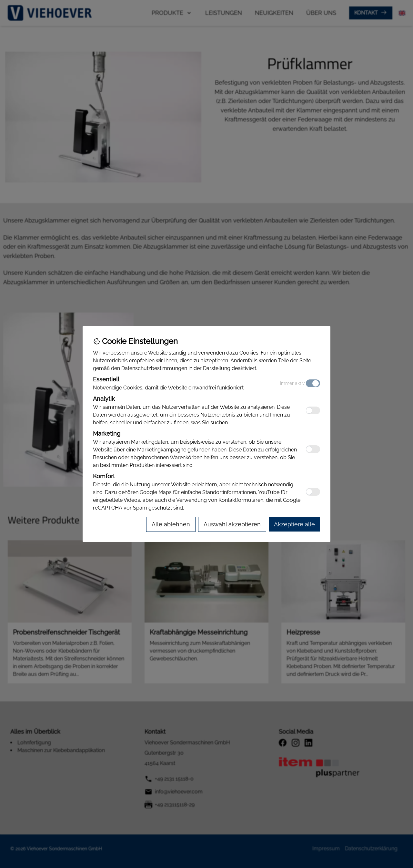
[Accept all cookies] (294, 524)
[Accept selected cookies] (232, 524)
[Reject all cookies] (171, 524)
